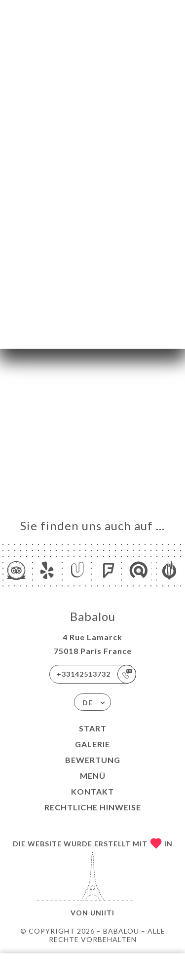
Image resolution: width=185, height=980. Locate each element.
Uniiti (102, 913)
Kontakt (92, 791)
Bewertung (93, 760)
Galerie (92, 744)
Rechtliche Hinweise (93, 807)
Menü (93, 776)
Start (93, 728)
